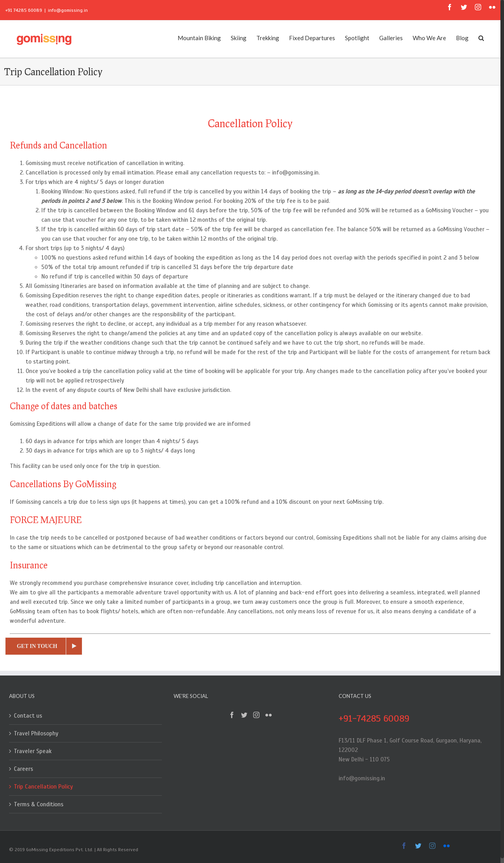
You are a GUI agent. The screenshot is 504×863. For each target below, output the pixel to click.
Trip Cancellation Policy (43, 787)
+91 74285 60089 (24, 10)
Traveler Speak (33, 751)
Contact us (28, 716)
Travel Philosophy (36, 733)
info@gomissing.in (68, 10)
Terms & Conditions (39, 804)
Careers (23, 769)
